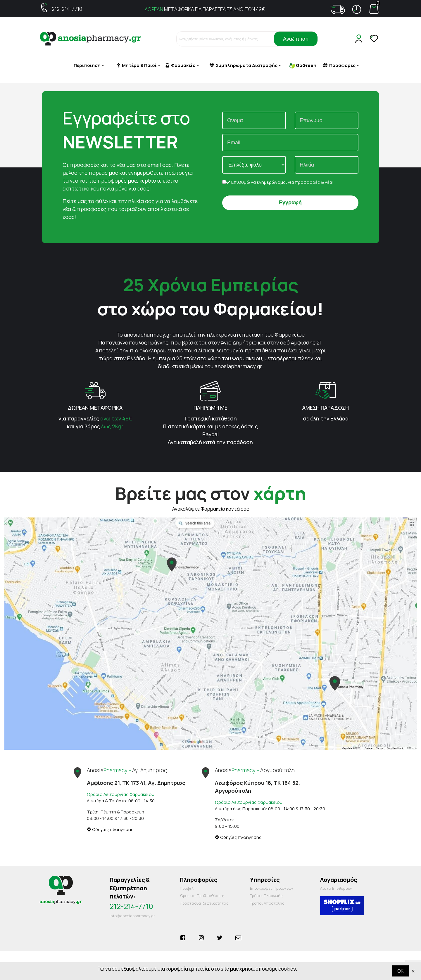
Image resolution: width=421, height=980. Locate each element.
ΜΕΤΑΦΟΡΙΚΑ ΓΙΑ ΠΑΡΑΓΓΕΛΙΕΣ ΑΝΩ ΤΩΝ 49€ (205, 9)
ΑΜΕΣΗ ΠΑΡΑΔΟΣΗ (326, 408)
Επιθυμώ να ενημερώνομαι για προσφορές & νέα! (278, 182)
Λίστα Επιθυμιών (336, 888)
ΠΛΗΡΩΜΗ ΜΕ (210, 408)
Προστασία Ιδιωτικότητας (204, 903)
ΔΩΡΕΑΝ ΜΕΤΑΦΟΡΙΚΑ (95, 408)
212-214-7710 (67, 9)
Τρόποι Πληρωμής (266, 896)
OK (400, 971)
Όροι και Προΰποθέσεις (202, 896)
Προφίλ (187, 888)
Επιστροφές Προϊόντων (272, 888)
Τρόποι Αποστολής (267, 903)
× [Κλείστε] (413, 971)
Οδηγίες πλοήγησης (110, 829)
